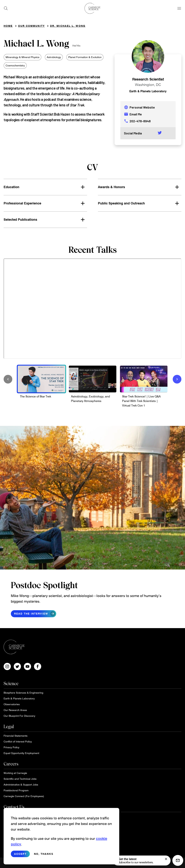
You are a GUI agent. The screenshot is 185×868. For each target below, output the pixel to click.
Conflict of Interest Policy (18, 741)
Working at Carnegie (15, 773)
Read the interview (35, 614)
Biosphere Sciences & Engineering (23, 693)
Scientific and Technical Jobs (20, 779)
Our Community (31, 26)
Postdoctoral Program (16, 790)
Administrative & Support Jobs (21, 785)
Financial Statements (16, 736)
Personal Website (139, 107)
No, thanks (44, 854)
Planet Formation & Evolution (85, 57)
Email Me (133, 114)
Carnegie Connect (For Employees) (24, 796)
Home (8, 26)
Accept (20, 854)
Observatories (12, 704)
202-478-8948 (137, 121)
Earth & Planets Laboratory (148, 91)
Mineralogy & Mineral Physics (22, 57)
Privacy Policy (11, 747)
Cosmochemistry (15, 65)
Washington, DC (148, 84)
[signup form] (166, 859)
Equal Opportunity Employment (21, 753)
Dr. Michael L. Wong (68, 26)
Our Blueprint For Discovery (19, 716)
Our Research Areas (15, 710)
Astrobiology (54, 57)
